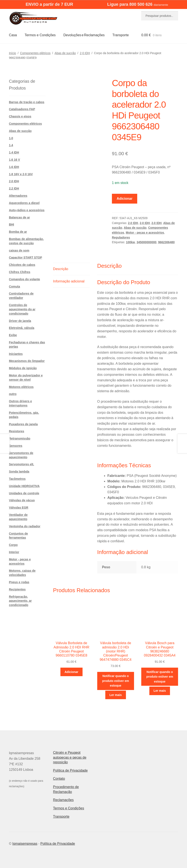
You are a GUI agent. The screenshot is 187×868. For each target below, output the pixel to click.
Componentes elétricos (35, 53)
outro (13, 394)
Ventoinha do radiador (25, 526)
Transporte (121, 35)
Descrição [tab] (61, 269)
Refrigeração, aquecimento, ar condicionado (20, 601)
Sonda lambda (19, 472)
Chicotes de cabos (22, 265)
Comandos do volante (24, 279)
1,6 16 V (14, 160)
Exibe (13, 335)
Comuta (14, 286)
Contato (59, 779)
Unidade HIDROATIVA (24, 486)
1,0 (11, 138)
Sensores (16, 446)
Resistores (17, 431)
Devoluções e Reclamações (84, 35)
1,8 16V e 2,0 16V (21, 174)
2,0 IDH (85, 53)
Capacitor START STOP (26, 258)
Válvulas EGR (19, 508)
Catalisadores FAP (22, 109)
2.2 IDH (14, 188)
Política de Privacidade (70, 770)
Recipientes (17, 589)
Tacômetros (17, 479)
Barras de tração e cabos (27, 102)
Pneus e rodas (19, 582)
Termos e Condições (40, 35)
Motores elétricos (21, 387)
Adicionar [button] (71, 672)
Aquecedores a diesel (24, 203)
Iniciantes (16, 354)
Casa (13, 35)
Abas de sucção (65, 53)
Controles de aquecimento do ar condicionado (22, 309)
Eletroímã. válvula (22, 328)
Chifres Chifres (20, 272)
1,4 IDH (14, 152)
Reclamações (63, 800)
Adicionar (125, 199)
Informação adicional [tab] (69, 281)
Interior (14, 552)
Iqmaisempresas (25, 844)
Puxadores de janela (23, 424)
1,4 (11, 145)
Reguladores (121, 237)
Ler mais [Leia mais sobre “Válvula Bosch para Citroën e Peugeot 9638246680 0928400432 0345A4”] (160, 691)
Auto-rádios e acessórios (27, 210)
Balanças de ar (19, 217)
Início (12, 53)
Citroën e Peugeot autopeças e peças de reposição (70, 757)
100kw (130, 242)
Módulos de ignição (23, 368)
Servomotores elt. (21, 464)
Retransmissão (20, 438)
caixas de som (19, 250)
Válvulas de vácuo (22, 500)
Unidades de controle (24, 493)
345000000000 (146, 242)
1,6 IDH (14, 167)
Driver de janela (20, 321)
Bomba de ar (18, 232)
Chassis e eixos (20, 116)
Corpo (13, 545)
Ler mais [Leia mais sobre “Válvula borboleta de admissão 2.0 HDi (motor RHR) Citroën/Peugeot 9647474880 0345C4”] (116, 695)
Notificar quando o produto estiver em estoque (116, 681)
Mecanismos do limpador (27, 361)
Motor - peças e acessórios (145, 233)
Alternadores (18, 196)
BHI (11, 224)
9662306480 (166, 242)
